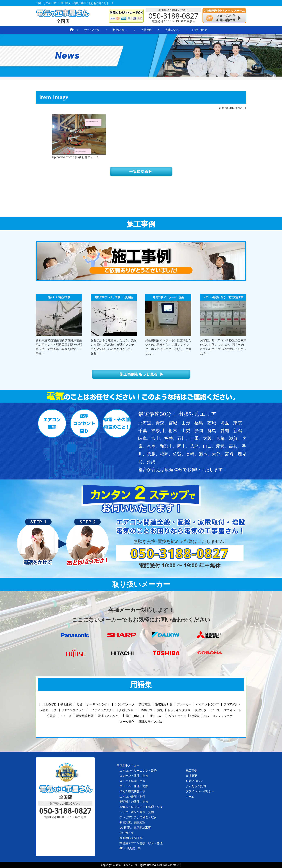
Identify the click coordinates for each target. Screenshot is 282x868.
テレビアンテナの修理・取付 (138, 817)
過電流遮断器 (164, 704)
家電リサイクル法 (151, 722)
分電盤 (51, 716)
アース (215, 710)
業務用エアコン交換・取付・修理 (141, 843)
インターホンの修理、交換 (137, 812)
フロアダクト (232, 704)
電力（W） (157, 716)
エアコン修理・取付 (132, 796)
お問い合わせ (194, 781)
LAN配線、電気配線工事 (135, 827)
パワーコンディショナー (220, 716)
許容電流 (145, 704)
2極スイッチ (49, 710)
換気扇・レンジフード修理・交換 (141, 807)
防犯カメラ (127, 833)
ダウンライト (177, 716)
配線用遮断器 (85, 716)
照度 (79, 704)
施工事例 (191, 771)
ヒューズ (66, 716)
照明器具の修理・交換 (134, 802)
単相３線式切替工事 (132, 791)
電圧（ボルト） (135, 716)
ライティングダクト (102, 710)
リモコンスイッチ (73, 710)
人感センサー (128, 710)
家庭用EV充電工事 (131, 838)
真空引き (201, 710)
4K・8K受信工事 (130, 848)
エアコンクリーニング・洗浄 (138, 771)
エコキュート (233, 710)
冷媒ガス (147, 710)
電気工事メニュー (128, 765)
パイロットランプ (207, 704)
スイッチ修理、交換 (132, 781)
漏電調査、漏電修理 (132, 822)
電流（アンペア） (109, 716)
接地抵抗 (66, 704)
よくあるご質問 (196, 786)
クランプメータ (124, 704)
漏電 (160, 710)
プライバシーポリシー (200, 791)
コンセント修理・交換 (134, 776)
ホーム (190, 796)
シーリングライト (98, 704)
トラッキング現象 (179, 710)
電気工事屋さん (125, 865)
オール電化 (127, 722)
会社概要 (191, 776)
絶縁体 (195, 716)
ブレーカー (184, 704)
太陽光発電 (49, 704)
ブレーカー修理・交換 (134, 786)
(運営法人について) (170, 865)
